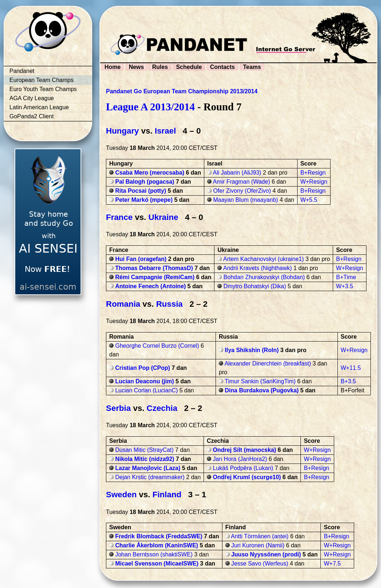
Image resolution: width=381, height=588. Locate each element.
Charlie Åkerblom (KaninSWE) (156, 545)
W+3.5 (345, 286)
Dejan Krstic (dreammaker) (150, 477)
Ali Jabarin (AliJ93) (237, 173)
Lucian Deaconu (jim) (144, 381)
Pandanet (22, 71)
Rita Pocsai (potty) (140, 191)
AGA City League (32, 98)
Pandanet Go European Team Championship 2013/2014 (182, 91)
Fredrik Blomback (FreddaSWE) (159, 536)
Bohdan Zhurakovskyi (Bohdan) (264, 277)
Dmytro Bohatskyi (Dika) (255, 286)
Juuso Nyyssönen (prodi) (266, 554)
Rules (160, 67)
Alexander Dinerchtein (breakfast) (268, 364)
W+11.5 (351, 368)
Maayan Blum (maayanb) (245, 200)
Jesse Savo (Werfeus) (260, 563)
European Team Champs (42, 80)
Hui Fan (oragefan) (141, 259)
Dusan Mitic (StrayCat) (144, 450)
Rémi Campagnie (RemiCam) (155, 277)
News (136, 67)
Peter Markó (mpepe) (144, 200)
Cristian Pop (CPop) (142, 368)
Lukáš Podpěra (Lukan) (243, 468)
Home (112, 67)
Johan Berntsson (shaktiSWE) (154, 554)
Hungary (122, 131)
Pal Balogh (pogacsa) (145, 182)
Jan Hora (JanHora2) (240, 459)
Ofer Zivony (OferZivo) (242, 191)
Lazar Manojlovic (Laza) (148, 468)
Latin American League (39, 107)
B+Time (346, 277)
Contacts (222, 67)
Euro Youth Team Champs (43, 89)
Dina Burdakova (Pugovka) (262, 390)
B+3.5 (348, 381)
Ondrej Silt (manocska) (245, 450)
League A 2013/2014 (150, 107)
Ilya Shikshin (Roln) (252, 350)
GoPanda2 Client (32, 116)
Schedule (189, 67)
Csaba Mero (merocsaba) (149, 173)
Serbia (118, 408)
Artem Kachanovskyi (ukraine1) (263, 259)
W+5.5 (309, 200)
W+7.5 (332, 563)
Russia (169, 304)
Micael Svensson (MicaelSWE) (157, 563)
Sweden (121, 495)
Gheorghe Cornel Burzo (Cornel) (157, 346)
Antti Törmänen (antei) (260, 536)
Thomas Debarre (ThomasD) (154, 268)
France (119, 217)
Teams (252, 67)
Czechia (162, 408)
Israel (165, 131)
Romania (123, 304)
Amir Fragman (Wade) (242, 182)
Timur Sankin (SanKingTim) (260, 381)
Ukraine (163, 217)
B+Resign (313, 173)
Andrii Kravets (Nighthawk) (257, 268)
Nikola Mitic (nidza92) (145, 459)
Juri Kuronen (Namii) (258, 545)
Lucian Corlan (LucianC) (146, 390)
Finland (167, 495)
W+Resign (314, 182)
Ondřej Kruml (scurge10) (247, 477)
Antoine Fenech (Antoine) (150, 286)
